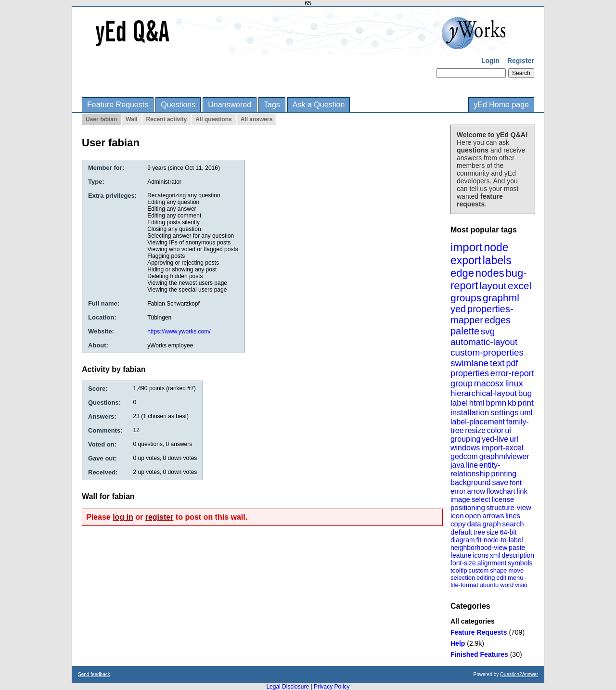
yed (458, 309)
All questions (213, 119)
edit (501, 578)
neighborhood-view (479, 548)
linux (514, 383)
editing (486, 578)
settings (505, 413)
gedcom (464, 456)
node (496, 247)
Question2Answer (519, 674)
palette (465, 331)
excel (520, 286)
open (473, 516)
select (481, 499)
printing (504, 474)
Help (458, 643)
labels (497, 260)
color (495, 430)
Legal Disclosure (288, 687)
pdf (512, 363)
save (500, 482)
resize (475, 430)
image (460, 499)
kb (512, 403)
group (462, 383)
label (459, 403)
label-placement (478, 422)
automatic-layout (484, 342)
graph (491, 524)
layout (493, 286)
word (507, 585)
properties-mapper (482, 314)
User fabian (101, 119)
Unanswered (230, 105)
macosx (489, 383)
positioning (468, 507)
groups (466, 298)
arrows (493, 516)
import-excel (502, 448)
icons (481, 555)
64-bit (508, 532)
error (458, 491)
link (522, 491)
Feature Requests (118, 105)
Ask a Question (319, 105)
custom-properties (487, 352)
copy (458, 524)
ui (508, 430)
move (516, 570)
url (514, 439)
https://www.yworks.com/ (179, 332)
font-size (463, 563)
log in (123, 517)
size (493, 532)
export (466, 260)
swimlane (469, 363)
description (518, 555)
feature (461, 555)
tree (479, 532)
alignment (492, 563)
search (513, 524)
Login (490, 61)
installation (470, 413)
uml (526, 413)
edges (498, 320)
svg (488, 331)
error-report (512, 373)
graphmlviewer (504, 456)
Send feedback (94, 674)
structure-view (509, 507)
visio (521, 585)
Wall (131, 119)
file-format (464, 585)
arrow (476, 491)
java (457, 465)
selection (463, 578)
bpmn (496, 403)
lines (513, 516)
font (516, 482)
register (160, 517)
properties (470, 373)
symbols (520, 563)
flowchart (501, 491)
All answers (257, 119)
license (503, 499)
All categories (473, 621)
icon (457, 516)
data (474, 524)
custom (478, 570)
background (471, 482)
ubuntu (489, 585)
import (467, 247)
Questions (178, 105)
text (497, 363)
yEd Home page (501, 105)
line (472, 465)
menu (516, 578)
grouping (465, 439)
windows (465, 448)
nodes (490, 273)
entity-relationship (475, 469)
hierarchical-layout (484, 393)
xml (495, 555)
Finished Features (479, 654)
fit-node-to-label (499, 540)
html (477, 403)
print (526, 403)
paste (517, 548)
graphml (501, 298)
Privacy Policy (332, 687)
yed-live (495, 439)
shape (498, 570)
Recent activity (167, 119)
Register (521, 61)
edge (462, 273)
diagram (463, 540)
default (461, 532)
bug (525, 393)
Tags (272, 105)
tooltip (459, 570)
